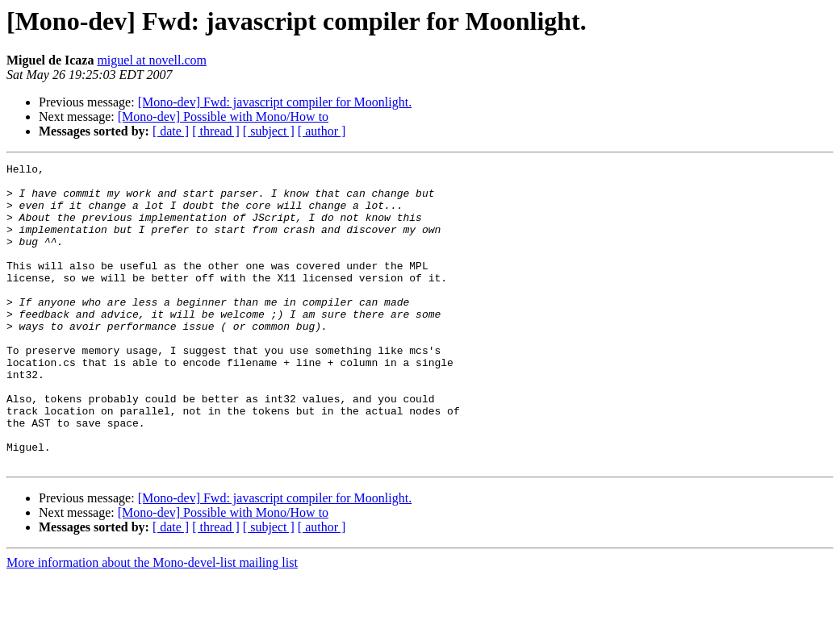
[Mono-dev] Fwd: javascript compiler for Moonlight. (275, 102)
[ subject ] (269, 131)
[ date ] (171, 131)
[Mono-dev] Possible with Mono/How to (223, 117)
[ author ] (322, 131)
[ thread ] (216, 131)
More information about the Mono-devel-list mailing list (152, 623)
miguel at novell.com (152, 60)
